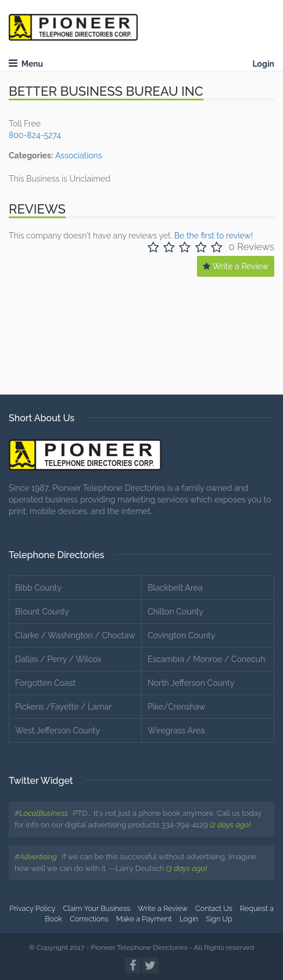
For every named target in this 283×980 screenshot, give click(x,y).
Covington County (181, 635)
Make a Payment (144, 919)
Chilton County (175, 612)
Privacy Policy (32, 908)
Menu (26, 64)
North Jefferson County (191, 683)
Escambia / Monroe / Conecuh (206, 659)
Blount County (42, 612)
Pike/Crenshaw (177, 707)
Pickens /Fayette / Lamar (63, 707)
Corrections (89, 919)
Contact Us (214, 908)
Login (263, 64)
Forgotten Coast (45, 683)
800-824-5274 (35, 135)
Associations (79, 156)
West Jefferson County (58, 731)
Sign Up (219, 919)
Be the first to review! (214, 236)
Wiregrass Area (176, 731)
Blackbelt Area (175, 588)
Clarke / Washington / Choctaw (75, 635)
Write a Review (236, 266)
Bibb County (38, 588)
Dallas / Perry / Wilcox (58, 659)
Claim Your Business (97, 908)
